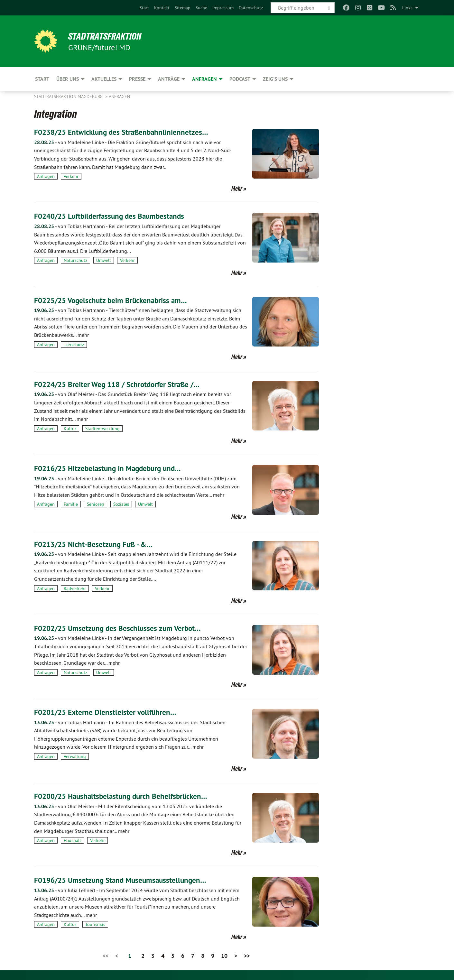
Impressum (223, 8)
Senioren (96, 504)
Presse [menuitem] (137, 79)
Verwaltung (75, 756)
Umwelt (104, 260)
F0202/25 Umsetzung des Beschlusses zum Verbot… (120, 628)
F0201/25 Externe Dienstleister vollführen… (107, 712)
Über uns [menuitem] (68, 79)
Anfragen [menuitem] (204, 79)
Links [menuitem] (407, 8)
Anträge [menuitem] (169, 79)
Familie (71, 504)
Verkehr (71, 176)
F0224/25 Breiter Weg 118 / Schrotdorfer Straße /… (120, 384)
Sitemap (183, 8)
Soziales (121, 504)
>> (247, 955)
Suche (201, 8)
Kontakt (162, 8)
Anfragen (119, 97)
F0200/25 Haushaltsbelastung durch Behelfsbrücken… (124, 796)
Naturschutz (75, 260)
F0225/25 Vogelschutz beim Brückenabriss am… (113, 300)
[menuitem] (144, 8)
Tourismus (95, 924)
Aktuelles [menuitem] (104, 79)
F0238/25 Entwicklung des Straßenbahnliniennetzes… (124, 132)
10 (224, 955)
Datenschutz (251, 8)
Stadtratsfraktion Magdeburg (69, 97)
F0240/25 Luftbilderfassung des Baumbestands (112, 216)
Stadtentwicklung (102, 429)
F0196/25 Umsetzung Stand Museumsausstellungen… (123, 880)
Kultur (70, 429)
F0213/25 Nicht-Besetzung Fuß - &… (96, 544)
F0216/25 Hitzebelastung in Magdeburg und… (111, 468)
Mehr (237, 189)
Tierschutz (74, 344)
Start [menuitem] (42, 79)
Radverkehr (75, 588)
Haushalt (72, 840)
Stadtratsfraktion (108, 36)
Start (144, 8)
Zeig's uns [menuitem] (275, 79)
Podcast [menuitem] (240, 79)
